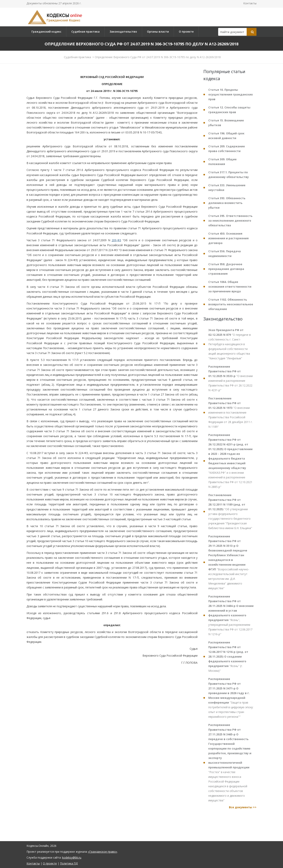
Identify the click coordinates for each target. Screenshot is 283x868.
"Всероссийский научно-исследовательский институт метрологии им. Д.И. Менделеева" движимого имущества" (229, 562)
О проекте (186, 32)
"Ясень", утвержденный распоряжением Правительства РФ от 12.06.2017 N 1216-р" (231, 615)
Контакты (250, 3)
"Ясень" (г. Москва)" (228, 657)
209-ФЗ (116, 240)
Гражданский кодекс (46, 32)
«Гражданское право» (102, 852)
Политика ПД (69, 863)
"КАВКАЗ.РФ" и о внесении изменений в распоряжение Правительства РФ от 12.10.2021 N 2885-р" (230, 461)
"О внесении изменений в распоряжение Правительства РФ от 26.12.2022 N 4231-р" (231, 378)
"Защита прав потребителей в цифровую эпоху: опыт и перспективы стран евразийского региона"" (231, 698)
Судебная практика (85, 32)
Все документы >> (243, 807)
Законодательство (123, 32)
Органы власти (158, 32)
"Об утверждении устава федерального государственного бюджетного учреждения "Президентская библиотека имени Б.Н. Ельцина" (230, 512)
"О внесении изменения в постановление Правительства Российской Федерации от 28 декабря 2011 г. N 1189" (230, 412)
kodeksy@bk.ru (72, 857)
